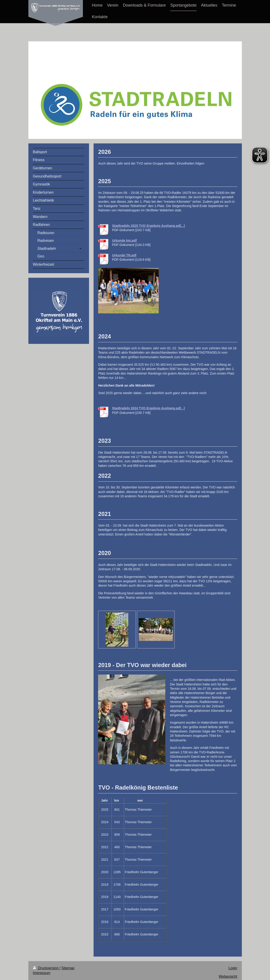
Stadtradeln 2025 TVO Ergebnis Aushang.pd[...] (148, 226)
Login (233, 968)
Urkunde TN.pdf (124, 255)
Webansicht (228, 976)
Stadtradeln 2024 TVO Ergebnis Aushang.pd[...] (148, 408)
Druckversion (46, 968)
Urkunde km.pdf (124, 240)
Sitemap (68, 968)
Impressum (42, 973)
